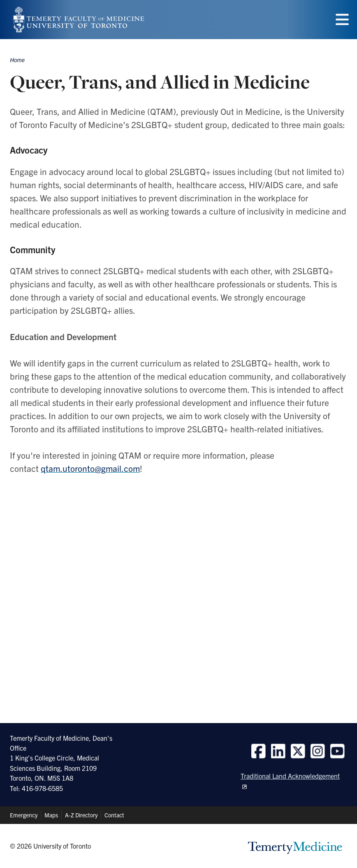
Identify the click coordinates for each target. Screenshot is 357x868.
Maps (51, 815)
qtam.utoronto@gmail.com (90, 468)
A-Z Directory (81, 815)
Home (17, 60)
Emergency (24, 815)
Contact (114, 815)
